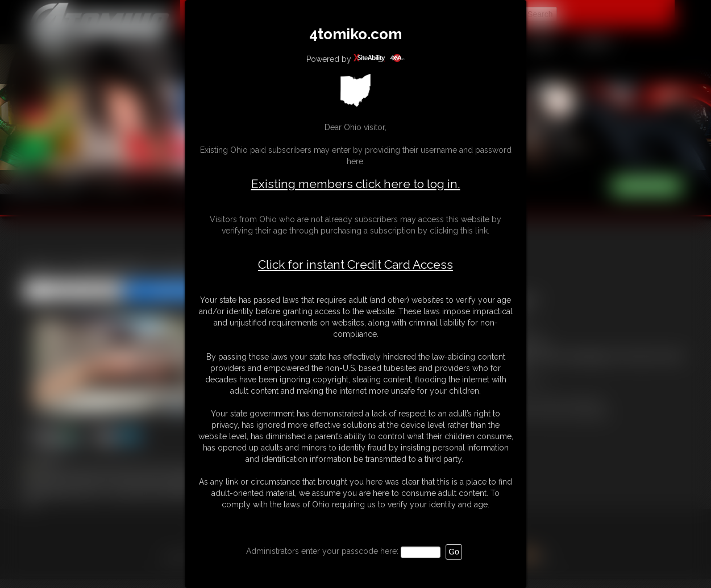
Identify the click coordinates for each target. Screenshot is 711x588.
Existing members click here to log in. (356, 184)
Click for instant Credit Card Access (355, 265)
